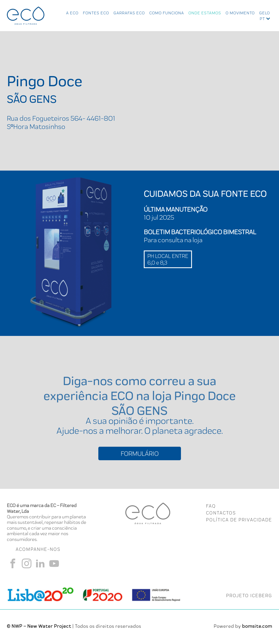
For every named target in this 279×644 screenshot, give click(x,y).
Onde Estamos (205, 13)
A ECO (72, 13)
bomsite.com (257, 627)
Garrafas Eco (129, 13)
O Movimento (240, 13)
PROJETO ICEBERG (249, 596)
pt (262, 19)
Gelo (265, 13)
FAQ (211, 506)
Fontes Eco (96, 13)
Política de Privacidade (239, 520)
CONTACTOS (221, 513)
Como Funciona (167, 13)
